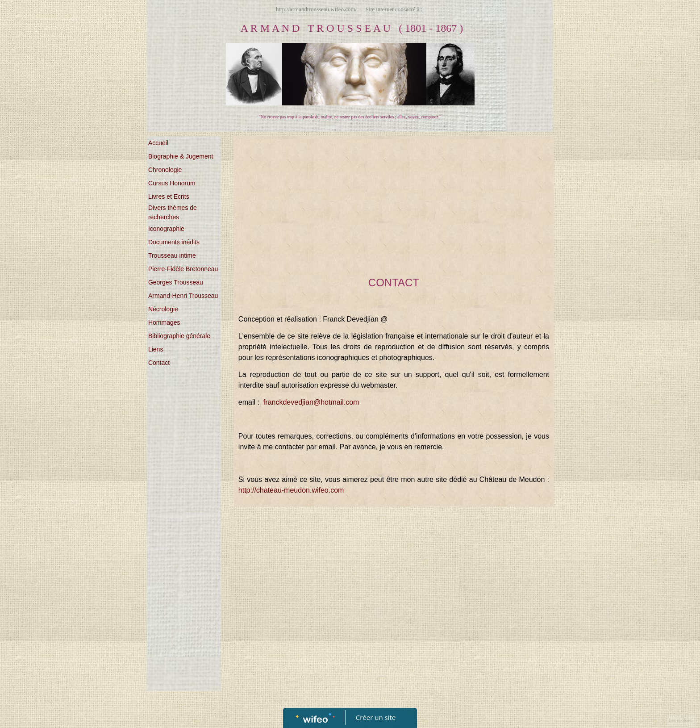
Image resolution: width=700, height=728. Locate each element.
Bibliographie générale (179, 336)
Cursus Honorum (172, 183)
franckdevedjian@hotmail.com (311, 402)
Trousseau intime (172, 255)
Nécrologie (163, 309)
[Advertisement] (184, 552)
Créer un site (376, 717)
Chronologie (165, 170)
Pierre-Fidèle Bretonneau (183, 269)
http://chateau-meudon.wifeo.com (291, 490)
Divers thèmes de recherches (173, 212)
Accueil (158, 143)
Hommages (164, 322)
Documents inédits (174, 242)
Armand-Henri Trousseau (183, 296)
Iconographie (166, 229)
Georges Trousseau (176, 282)
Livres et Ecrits (169, 197)
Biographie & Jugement (181, 156)
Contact (159, 363)
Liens (156, 349)
